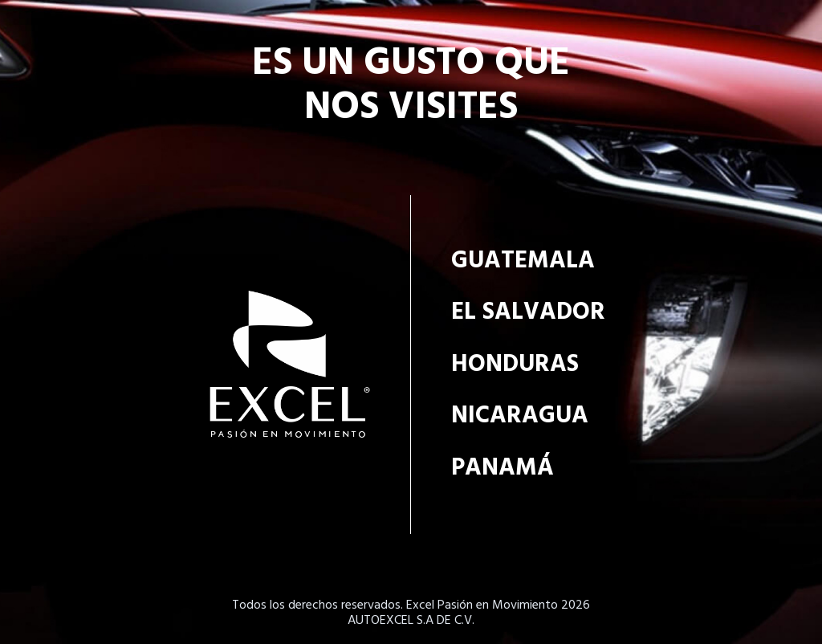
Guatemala (523, 261)
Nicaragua (520, 416)
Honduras (515, 365)
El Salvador (528, 312)
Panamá (503, 468)
